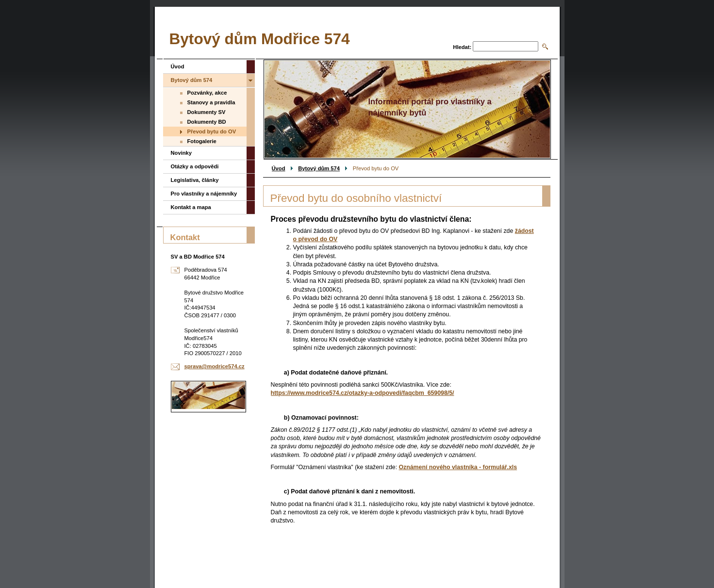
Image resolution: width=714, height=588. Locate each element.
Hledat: (462, 47)
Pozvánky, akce (207, 93)
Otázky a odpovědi (195, 166)
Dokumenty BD (207, 122)
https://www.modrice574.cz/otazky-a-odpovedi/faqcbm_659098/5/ (363, 393)
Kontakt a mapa (191, 207)
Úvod (279, 168)
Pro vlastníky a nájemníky (204, 194)
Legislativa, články (195, 180)
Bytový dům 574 (319, 168)
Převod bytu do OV (212, 131)
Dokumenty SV (207, 112)
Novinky (182, 153)
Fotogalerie (202, 141)
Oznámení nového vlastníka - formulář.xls (458, 467)
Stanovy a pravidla (211, 102)
